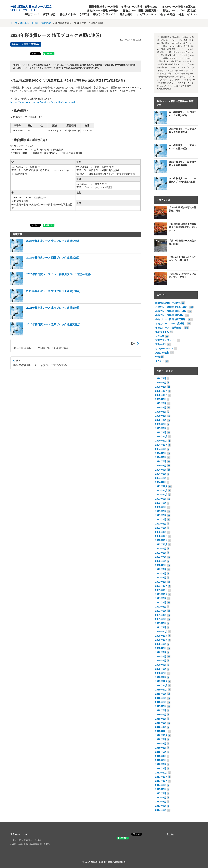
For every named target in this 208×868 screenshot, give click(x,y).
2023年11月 (161, 491)
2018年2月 (161, 764)
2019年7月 (161, 702)
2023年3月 (161, 524)
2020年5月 (161, 661)
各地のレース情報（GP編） (103, 11)
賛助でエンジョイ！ (104, 14)
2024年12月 (161, 437)
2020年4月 (161, 665)
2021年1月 (161, 627)
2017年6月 (161, 798)
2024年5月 (161, 466)
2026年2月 (161, 383)
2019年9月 (161, 694)
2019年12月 (161, 681)
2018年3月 (161, 760)
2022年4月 (161, 569)
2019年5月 (161, 710)
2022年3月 (161, 574)
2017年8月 (161, 789)
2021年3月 (161, 619)
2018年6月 (161, 748)
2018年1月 (161, 769)
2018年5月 (161, 752)
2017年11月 (161, 777)
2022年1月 (161, 582)
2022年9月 (161, 549)
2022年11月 (161, 540)
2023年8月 (161, 503)
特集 (181, 14)
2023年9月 (161, 499)
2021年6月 (161, 607)
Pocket (171, 834)
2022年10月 (161, 544)
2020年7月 (161, 652)
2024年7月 (161, 457)
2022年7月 (161, 557)
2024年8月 (161, 453)
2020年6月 (161, 657)
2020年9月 (161, 644)
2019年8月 (161, 698)
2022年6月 (161, 561)
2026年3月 (161, 378)
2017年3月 (161, 810)
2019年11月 (161, 686)
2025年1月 (161, 432)
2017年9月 (161, 785)
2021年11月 (161, 590)
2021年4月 (161, 615)
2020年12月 (161, 632)
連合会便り (126, 14)
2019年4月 (161, 715)
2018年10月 (161, 735)
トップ (14, 23)
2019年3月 (161, 719)
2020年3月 (161, 669)
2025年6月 (161, 412)
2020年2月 (161, 673)
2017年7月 (161, 793)
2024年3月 (161, 474)
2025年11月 (161, 395)
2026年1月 (161, 387)
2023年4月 (161, 520)
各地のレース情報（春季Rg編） (140, 7)
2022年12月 (161, 536)
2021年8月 (161, 598)
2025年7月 (161, 408)
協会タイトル (68, 14)
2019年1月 (161, 727)
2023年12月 (161, 486)
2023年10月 (161, 495)
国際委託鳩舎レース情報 (103, 7)
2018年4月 (161, 756)
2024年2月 (161, 478)
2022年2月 (161, 578)
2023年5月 (161, 515)
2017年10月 (161, 781)
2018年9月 (161, 739)
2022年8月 (161, 553)
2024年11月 (161, 441)
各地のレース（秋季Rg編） (40, 14)
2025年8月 (161, 403)
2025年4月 (161, 420)
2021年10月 (161, 594)
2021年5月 (161, 611)
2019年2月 (161, 723)
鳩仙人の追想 (167, 14)
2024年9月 (161, 449)
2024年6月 (161, 461)
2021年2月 (161, 623)
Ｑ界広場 (84, 14)
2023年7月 (161, 507)
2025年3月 (161, 424)
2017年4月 (161, 806)
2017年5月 (161, 802)
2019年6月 (161, 706)
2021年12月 (161, 586)
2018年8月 (161, 744)
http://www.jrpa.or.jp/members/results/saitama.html (45, 102)
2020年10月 (161, 640)
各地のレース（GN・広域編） (180, 11)
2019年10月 (161, 690)
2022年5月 (161, 565)
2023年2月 (161, 528)
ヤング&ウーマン (146, 14)
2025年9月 (161, 399)
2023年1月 (161, 532)
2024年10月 (161, 445)
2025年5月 (161, 416)
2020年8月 (161, 648)
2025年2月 (161, 428)
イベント (192, 14)
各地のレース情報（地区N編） (180, 7)
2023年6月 (161, 511)
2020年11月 (161, 636)
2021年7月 (161, 603)
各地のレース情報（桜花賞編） (141, 11)
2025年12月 (161, 391)
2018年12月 (161, 731)
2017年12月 (161, 773)
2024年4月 (161, 470)
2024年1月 (161, 482)
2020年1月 (161, 677)
